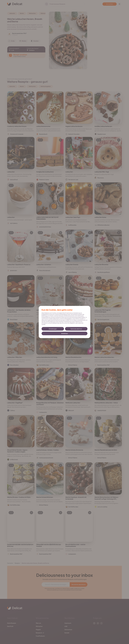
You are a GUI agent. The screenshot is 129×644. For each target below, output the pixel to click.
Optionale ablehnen (76, 329)
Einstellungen (53, 329)
